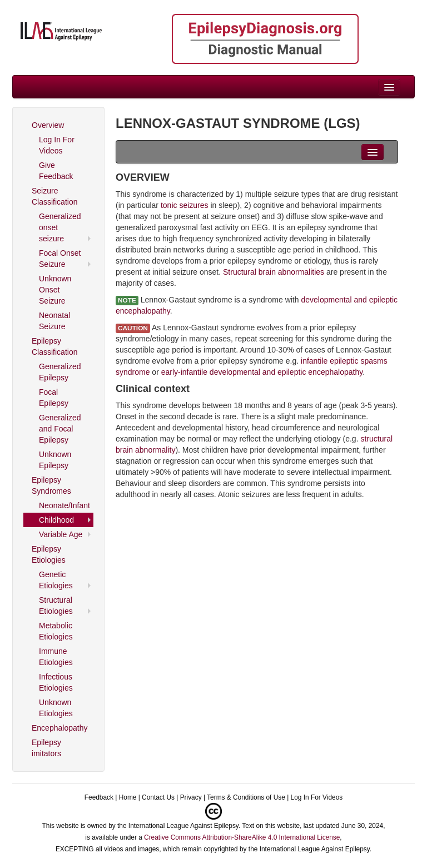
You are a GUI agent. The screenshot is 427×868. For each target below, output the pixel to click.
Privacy (191, 797)
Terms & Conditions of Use (246, 797)
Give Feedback (56, 171)
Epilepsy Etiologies (49, 554)
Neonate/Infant (64, 505)
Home (128, 797)
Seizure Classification (54, 196)
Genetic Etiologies (56, 580)
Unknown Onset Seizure (55, 290)
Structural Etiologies (56, 606)
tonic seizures (185, 205)
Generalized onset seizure (60, 227)
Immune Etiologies (56, 657)
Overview (48, 125)
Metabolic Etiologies (56, 631)
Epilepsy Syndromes (51, 485)
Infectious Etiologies (56, 682)
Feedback (99, 797)
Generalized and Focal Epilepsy (60, 429)
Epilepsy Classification (54, 346)
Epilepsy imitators (46, 748)
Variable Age (61, 534)
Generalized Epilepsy (60, 372)
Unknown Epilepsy (55, 460)
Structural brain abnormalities (274, 272)
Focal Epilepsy (54, 398)
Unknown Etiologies (56, 708)
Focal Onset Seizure (60, 259)
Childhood (56, 520)
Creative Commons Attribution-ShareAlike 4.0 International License (242, 837)
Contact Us (158, 797)
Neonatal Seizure (54, 321)
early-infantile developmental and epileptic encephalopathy (262, 372)
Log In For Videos (57, 145)
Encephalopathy (59, 728)
